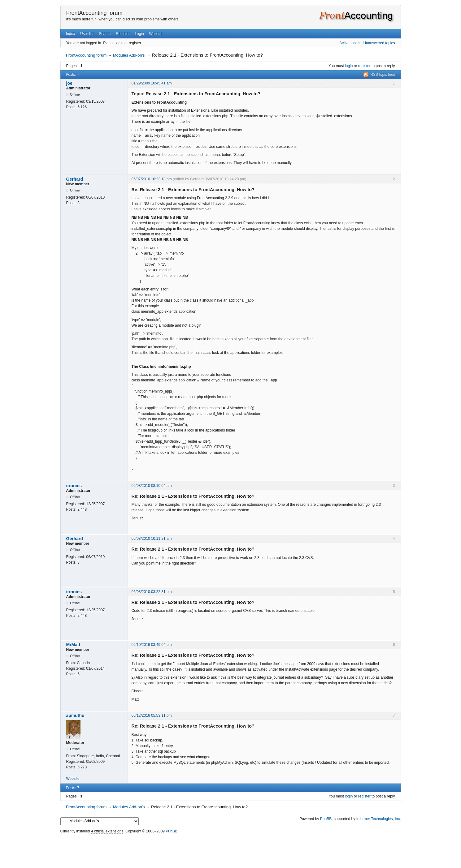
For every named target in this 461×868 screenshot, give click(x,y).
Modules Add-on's (129, 55)
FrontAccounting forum (94, 13)
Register (123, 34)
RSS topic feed (383, 75)
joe (69, 83)
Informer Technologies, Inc (378, 819)
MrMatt (73, 645)
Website (156, 34)
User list (87, 34)
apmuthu (75, 715)
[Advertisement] (231, 849)
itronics (74, 486)
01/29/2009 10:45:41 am (152, 83)
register (364, 66)
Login (139, 34)
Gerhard (75, 179)
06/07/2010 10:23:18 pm (152, 179)
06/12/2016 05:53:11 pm (152, 715)
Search (105, 34)
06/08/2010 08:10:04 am (152, 486)
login (349, 66)
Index (70, 34)
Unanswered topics (379, 43)
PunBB (326, 819)
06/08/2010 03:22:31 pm (152, 592)
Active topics (350, 43)
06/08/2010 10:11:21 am (152, 539)
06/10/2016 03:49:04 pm (152, 645)
